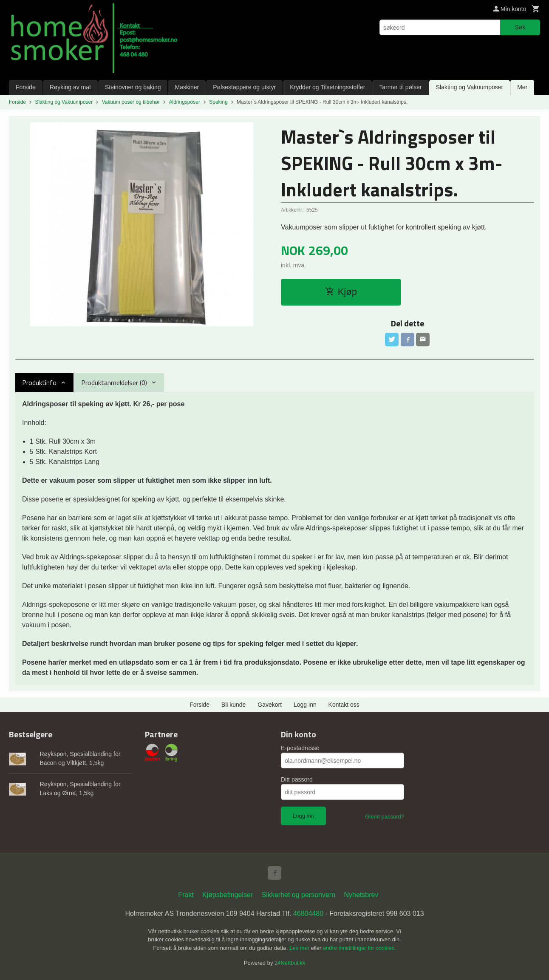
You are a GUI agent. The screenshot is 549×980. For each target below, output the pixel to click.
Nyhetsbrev (361, 895)
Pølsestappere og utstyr (244, 87)
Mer (522, 87)
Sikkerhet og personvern (299, 895)
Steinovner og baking (133, 87)
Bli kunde (234, 705)
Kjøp (341, 292)
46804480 (308, 913)
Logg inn (305, 705)
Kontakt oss (344, 705)
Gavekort (270, 705)
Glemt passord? (385, 817)
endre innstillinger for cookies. (359, 948)
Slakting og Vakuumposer (470, 87)
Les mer (300, 948)
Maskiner (187, 87)
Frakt (186, 895)
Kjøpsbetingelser (228, 895)
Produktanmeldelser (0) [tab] (114, 382)
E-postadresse (300, 748)
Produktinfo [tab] (39, 382)
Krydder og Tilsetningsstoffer (327, 87)
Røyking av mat (70, 87)
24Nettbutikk (290, 963)
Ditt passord (297, 779)
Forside (26, 87)
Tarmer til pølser (400, 87)
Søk (520, 27)
